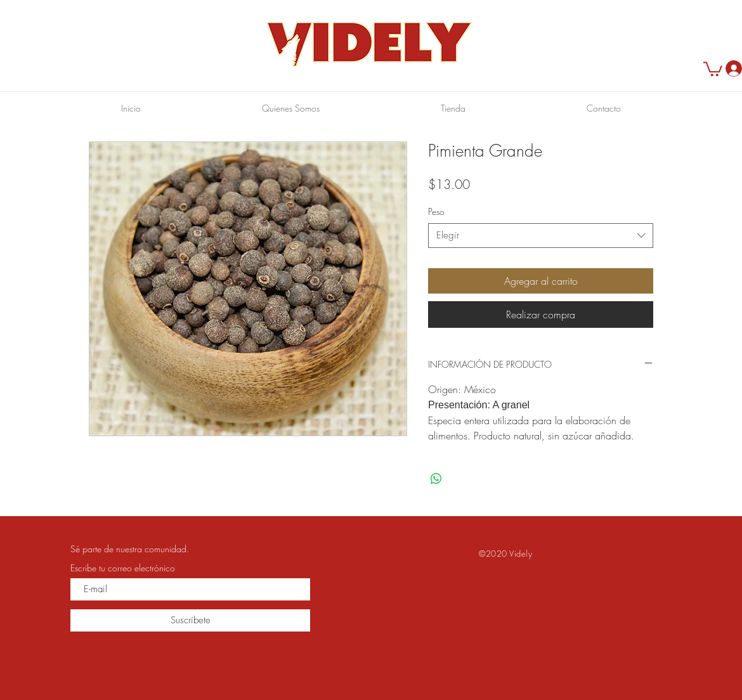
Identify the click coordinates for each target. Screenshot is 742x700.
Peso (436, 211)
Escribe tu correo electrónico (123, 568)
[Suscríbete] (190, 620)
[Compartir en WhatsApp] (436, 479)
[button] (713, 68)
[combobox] (541, 236)
